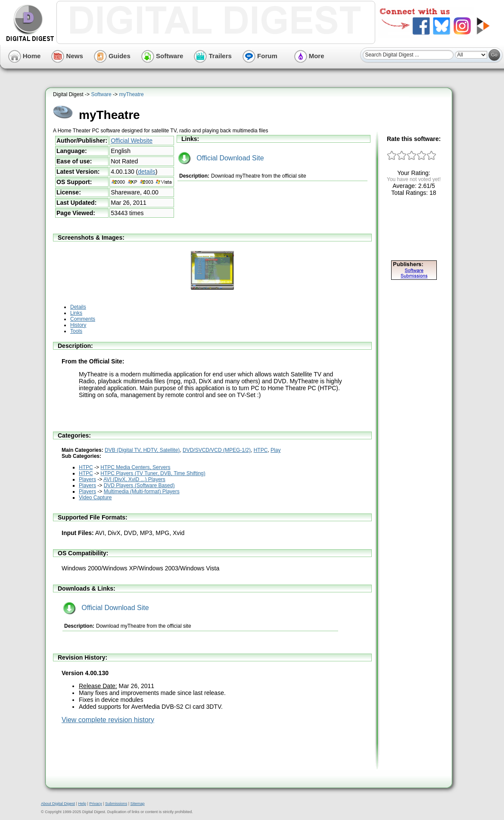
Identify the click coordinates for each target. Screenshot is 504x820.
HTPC (261, 450)
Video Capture (95, 498)
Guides (112, 56)
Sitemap (137, 804)
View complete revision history (108, 720)
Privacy (96, 804)
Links (76, 313)
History (78, 325)
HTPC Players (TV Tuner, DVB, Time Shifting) (153, 473)
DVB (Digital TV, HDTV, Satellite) (142, 450)
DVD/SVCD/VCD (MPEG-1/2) (217, 450)
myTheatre (131, 94)
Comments (83, 319)
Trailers (213, 56)
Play (275, 450)
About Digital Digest (58, 804)
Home (25, 56)
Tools (76, 331)
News (67, 56)
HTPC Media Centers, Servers (135, 467)
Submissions (116, 804)
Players (87, 479)
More (309, 56)
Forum (260, 56)
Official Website (132, 141)
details (146, 172)
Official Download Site (221, 158)
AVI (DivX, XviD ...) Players (134, 479)
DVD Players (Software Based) (139, 485)
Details (78, 307)
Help (82, 804)
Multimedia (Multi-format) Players (142, 491)
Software (162, 56)
